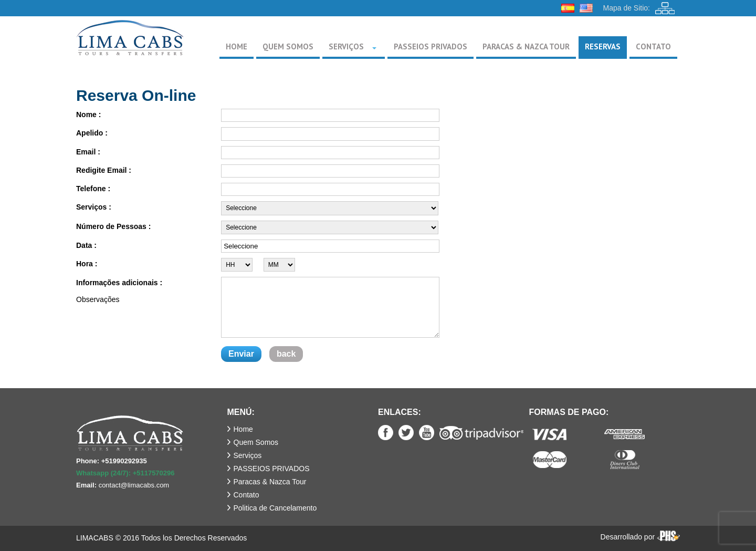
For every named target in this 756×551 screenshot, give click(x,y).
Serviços (248, 455)
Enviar (241, 354)
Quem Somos (256, 442)
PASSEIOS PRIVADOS (272, 469)
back (286, 354)
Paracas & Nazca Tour (270, 482)
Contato (246, 495)
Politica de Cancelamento (275, 508)
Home (243, 429)
